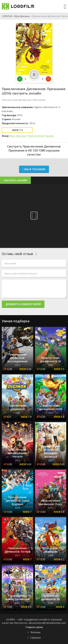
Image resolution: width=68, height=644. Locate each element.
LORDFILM (7, 16)
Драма (50, 136)
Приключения (36, 136)
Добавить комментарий (23, 304)
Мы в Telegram (34, 169)
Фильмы (35, 632)
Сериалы (35, 638)
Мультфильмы (22, 16)
